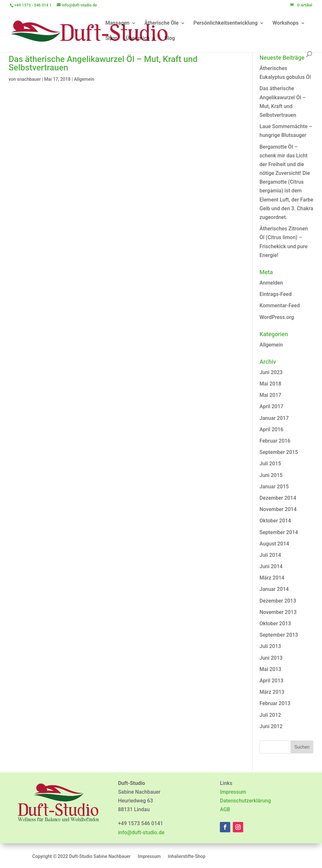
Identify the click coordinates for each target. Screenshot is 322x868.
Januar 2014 (274, 589)
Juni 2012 (271, 726)
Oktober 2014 (275, 521)
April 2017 (271, 406)
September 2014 (279, 532)
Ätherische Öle (161, 23)
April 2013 (271, 681)
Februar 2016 (275, 441)
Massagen (117, 23)
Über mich (138, 39)
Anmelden (271, 283)
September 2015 (279, 452)
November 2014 (278, 509)
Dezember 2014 (278, 498)
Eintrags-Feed (275, 294)
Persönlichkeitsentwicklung (226, 23)
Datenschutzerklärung (245, 801)
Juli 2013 (270, 646)
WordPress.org (277, 317)
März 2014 (272, 578)
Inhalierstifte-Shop (186, 856)
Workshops (286, 23)
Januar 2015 (274, 487)
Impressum (233, 792)
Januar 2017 (274, 418)
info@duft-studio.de (141, 832)
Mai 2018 (270, 384)
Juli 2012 (270, 715)
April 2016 (271, 429)
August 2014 (274, 544)
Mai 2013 (270, 669)
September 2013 (279, 635)
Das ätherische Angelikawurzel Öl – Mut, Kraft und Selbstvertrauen (103, 63)
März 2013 (272, 692)
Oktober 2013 (275, 623)
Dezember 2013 (278, 601)
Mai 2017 (270, 395)
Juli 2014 (270, 555)
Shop (111, 39)
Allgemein (84, 79)
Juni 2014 (271, 566)
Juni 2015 (271, 475)
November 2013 (278, 612)
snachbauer (29, 79)
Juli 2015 (270, 464)
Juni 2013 (271, 658)
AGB (225, 809)
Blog (170, 39)
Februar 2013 (275, 703)
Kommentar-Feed (280, 306)
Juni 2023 (271, 372)
